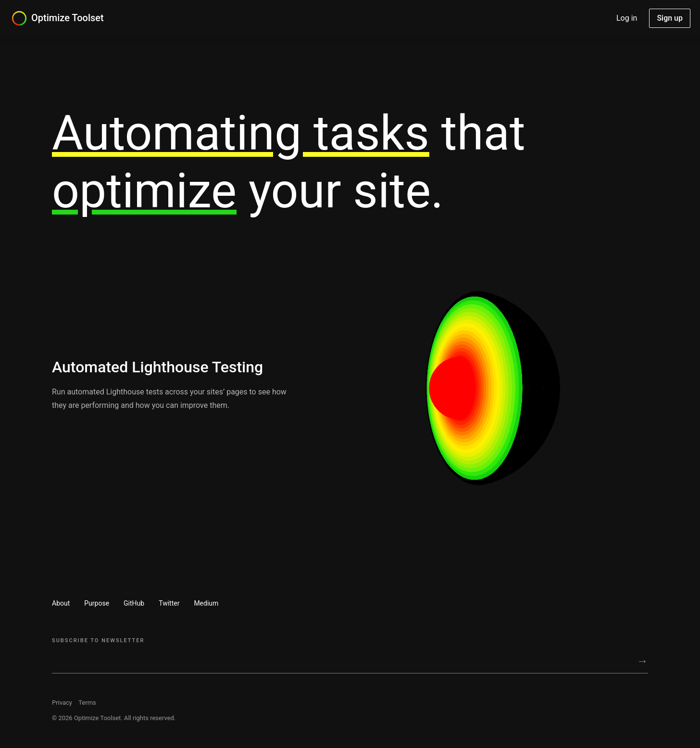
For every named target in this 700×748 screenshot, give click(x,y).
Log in (627, 18)
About (61, 603)
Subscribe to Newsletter (98, 640)
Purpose (97, 603)
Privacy (62, 703)
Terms (87, 703)
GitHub (134, 603)
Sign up (670, 18)
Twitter (169, 603)
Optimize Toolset (68, 18)
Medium (206, 603)
